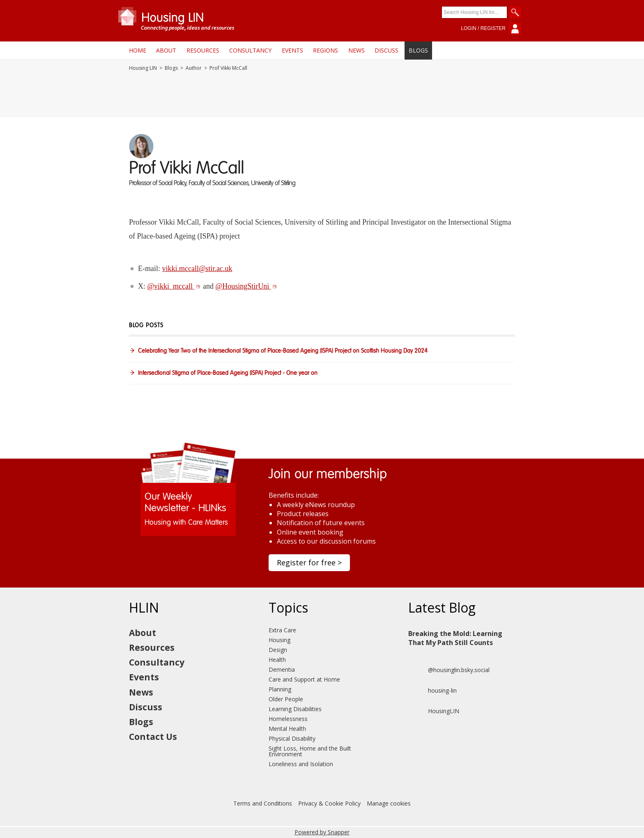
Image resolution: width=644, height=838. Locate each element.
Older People (286, 699)
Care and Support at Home (304, 679)
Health (277, 660)
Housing (279, 640)
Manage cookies (389, 803)
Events (292, 50)
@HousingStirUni (246, 286)
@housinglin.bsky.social (449, 670)
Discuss (386, 50)
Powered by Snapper (322, 832)
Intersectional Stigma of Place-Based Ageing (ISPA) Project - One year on (228, 373)
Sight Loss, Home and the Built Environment (310, 751)
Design (278, 650)
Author (194, 68)
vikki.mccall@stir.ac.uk (197, 269)
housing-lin (432, 691)
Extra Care (282, 630)
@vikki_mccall (174, 286)
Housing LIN (143, 68)
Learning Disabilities (295, 709)
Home (138, 50)
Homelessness (288, 719)
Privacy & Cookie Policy (329, 803)
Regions (325, 50)
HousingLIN (434, 711)
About (166, 50)
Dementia (282, 669)
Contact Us (153, 737)
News (356, 50)
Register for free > (309, 562)
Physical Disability (292, 738)
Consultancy (250, 50)
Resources (203, 50)
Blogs (418, 50)
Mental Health (287, 729)
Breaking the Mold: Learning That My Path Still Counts (455, 638)
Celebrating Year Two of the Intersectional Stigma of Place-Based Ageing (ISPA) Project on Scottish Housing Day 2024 (283, 351)
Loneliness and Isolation (301, 764)
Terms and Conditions (263, 803)
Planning (280, 689)
